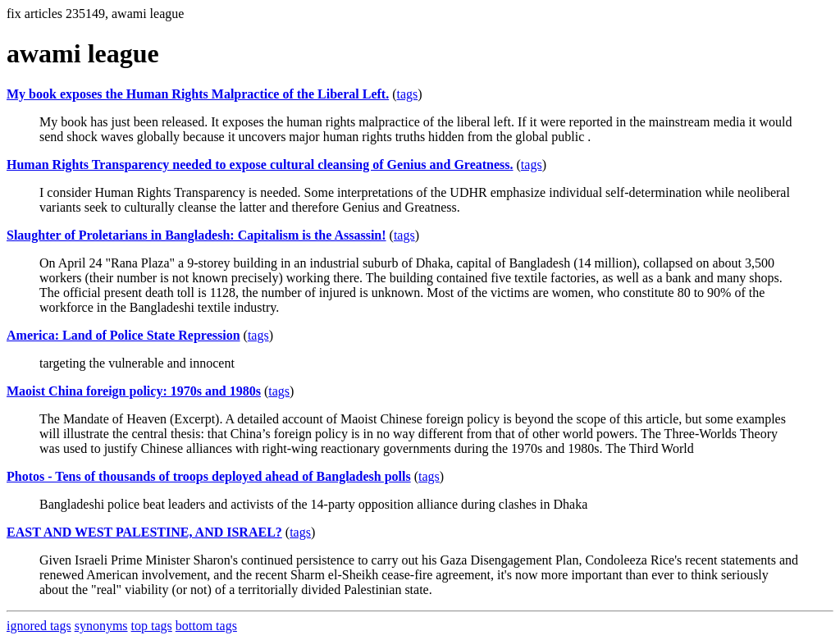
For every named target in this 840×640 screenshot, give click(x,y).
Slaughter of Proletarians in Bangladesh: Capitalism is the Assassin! (196, 235)
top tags (152, 626)
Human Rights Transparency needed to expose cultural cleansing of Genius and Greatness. (260, 165)
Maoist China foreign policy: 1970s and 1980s (134, 391)
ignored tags (39, 626)
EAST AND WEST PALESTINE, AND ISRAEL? (144, 532)
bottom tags (206, 626)
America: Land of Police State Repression (123, 335)
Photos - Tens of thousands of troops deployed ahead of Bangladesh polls (209, 476)
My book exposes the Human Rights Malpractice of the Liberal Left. (198, 94)
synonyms (101, 626)
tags (408, 94)
